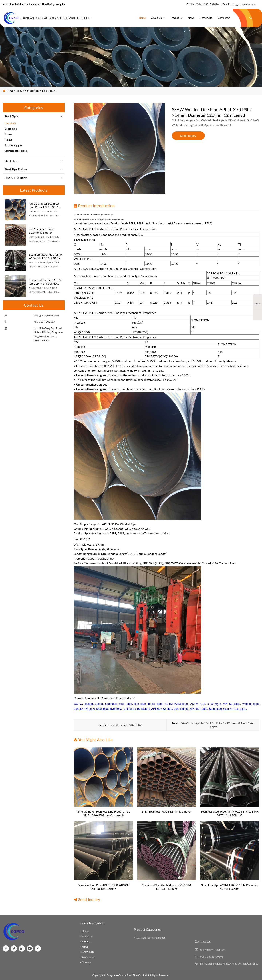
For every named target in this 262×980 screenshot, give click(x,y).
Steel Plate (11, 161)
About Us (158, 18)
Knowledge (206, 18)
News (191, 18)
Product (176, 18)
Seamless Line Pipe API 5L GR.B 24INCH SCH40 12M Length (45, 282)
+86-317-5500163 (44, 322)
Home (142, 18)
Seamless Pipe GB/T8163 (126, 725)
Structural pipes (13, 145)
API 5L (76, 219)
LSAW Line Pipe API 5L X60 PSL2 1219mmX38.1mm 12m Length (217, 725)
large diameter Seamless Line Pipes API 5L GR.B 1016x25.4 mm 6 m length (46, 205)
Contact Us (224, 18)
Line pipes (48, 91)
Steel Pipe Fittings (16, 169)
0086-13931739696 (207, 4)
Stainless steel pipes (16, 151)
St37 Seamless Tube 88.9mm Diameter (42, 231)
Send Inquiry (188, 136)
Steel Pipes (33, 91)
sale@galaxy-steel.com (243, 4)
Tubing (8, 140)
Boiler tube (11, 129)
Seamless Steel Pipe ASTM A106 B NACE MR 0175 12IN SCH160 (46, 256)
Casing (8, 134)
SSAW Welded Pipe (124, 524)
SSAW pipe (109, 214)
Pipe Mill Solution (16, 178)
